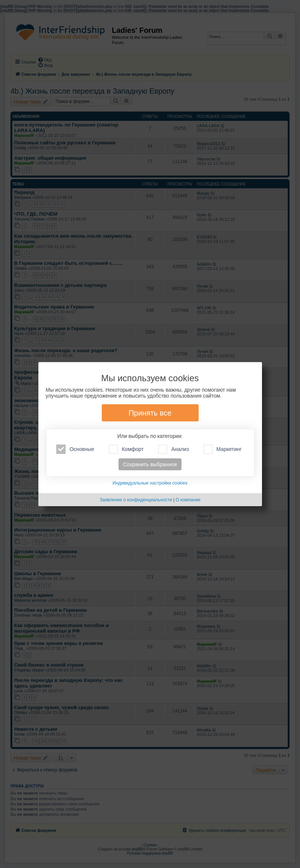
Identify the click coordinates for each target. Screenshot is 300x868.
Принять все (150, 413)
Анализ (173, 449)
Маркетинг (223, 449)
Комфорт (126, 449)
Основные (75, 449)
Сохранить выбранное (150, 464)
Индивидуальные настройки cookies (150, 483)
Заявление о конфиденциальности (136, 500)
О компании (188, 500)
